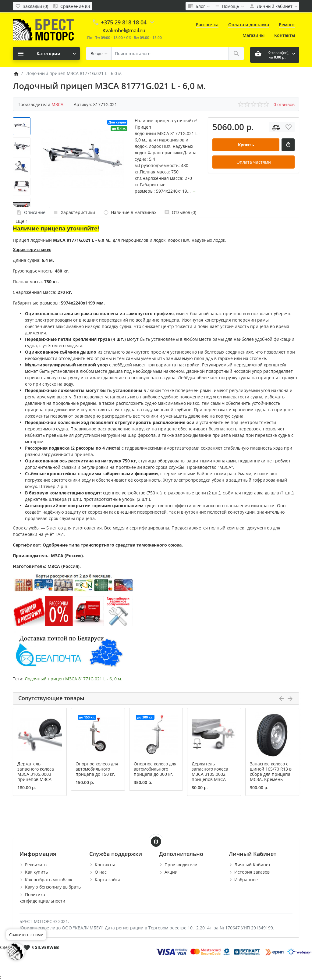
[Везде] (99, 53)
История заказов (252, 872)
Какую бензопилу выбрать (53, 887)
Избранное (246, 880)
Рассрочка (207, 25)
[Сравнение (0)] (71, 6)
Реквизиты (36, 865)
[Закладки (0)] (32, 6)
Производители (181, 865)
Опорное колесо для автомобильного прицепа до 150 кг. (97, 769)
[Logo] (43, 29)
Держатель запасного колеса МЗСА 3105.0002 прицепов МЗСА (210, 771)
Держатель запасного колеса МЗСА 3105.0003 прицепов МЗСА (36, 771)
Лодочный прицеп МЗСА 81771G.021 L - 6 (68, 679)
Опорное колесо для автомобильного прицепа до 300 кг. (155, 769)
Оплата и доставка (249, 25)
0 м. (118, 679)
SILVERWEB (47, 947)
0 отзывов (284, 104)
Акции (171, 872)
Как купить (36, 872)
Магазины (253, 35)
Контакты (285, 35)
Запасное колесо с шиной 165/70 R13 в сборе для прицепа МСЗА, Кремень (271, 771)
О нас (101, 872)
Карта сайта (108, 880)
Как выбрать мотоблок (49, 880)
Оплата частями (254, 162)
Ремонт (287, 25)
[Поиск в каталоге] (170, 53)
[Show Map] (156, 842)
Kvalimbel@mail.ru (124, 30)
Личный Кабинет (252, 865)
